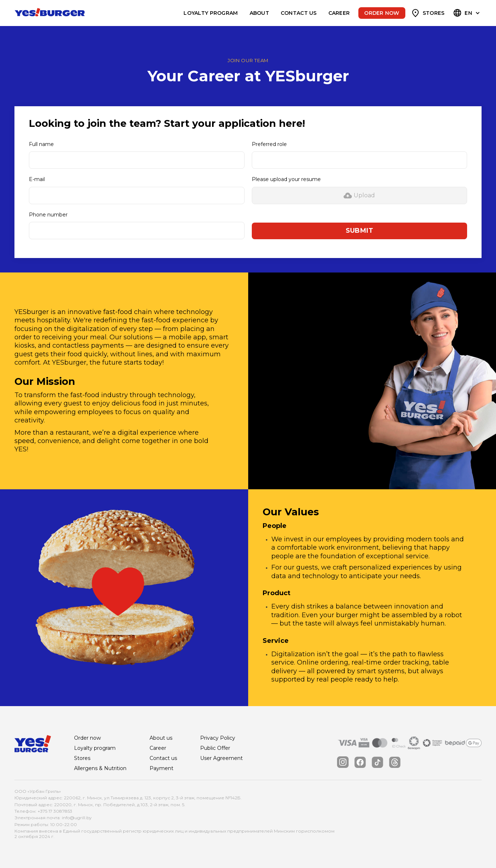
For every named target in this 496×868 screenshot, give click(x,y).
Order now (382, 13)
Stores (434, 13)
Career (339, 13)
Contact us (299, 13)
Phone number (48, 215)
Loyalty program (211, 13)
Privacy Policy (218, 738)
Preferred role (269, 144)
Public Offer (215, 748)
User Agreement (221, 758)
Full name (41, 144)
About (259, 13)
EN (468, 13)
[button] (467, 13)
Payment (161, 768)
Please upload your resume (286, 179)
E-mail (37, 179)
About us (161, 738)
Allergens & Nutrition (100, 768)
